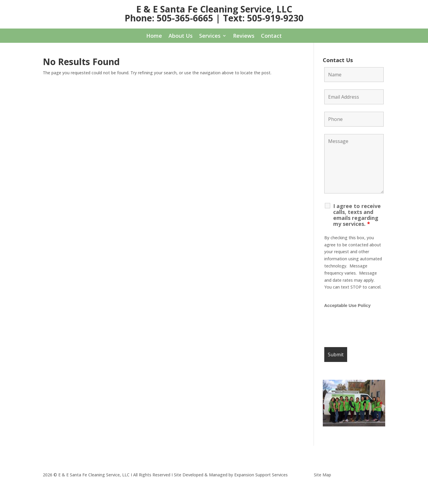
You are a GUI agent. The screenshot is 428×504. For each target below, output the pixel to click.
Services (210, 36)
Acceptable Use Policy (347, 305)
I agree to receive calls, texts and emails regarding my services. (357, 215)
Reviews (244, 36)
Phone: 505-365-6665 (169, 18)
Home (154, 36)
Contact (271, 36)
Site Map (322, 475)
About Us (181, 36)
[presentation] (369, 328)
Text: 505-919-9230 (263, 18)
